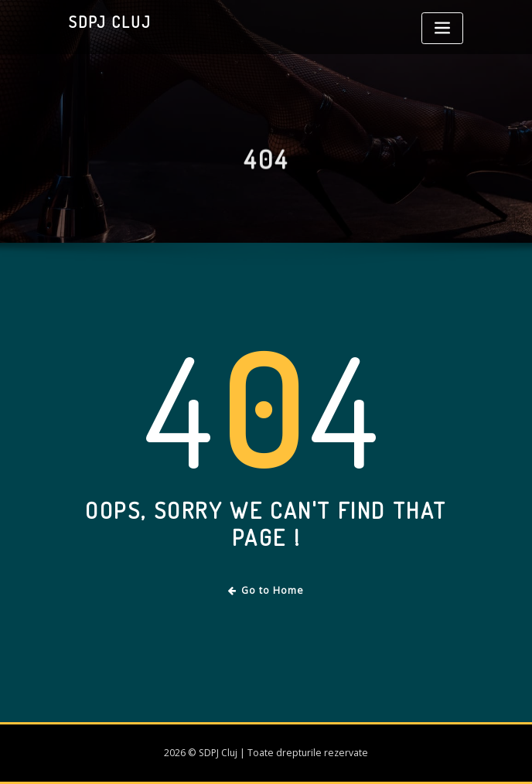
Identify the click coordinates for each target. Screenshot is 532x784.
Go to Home (266, 590)
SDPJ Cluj (110, 22)
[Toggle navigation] (442, 28)
